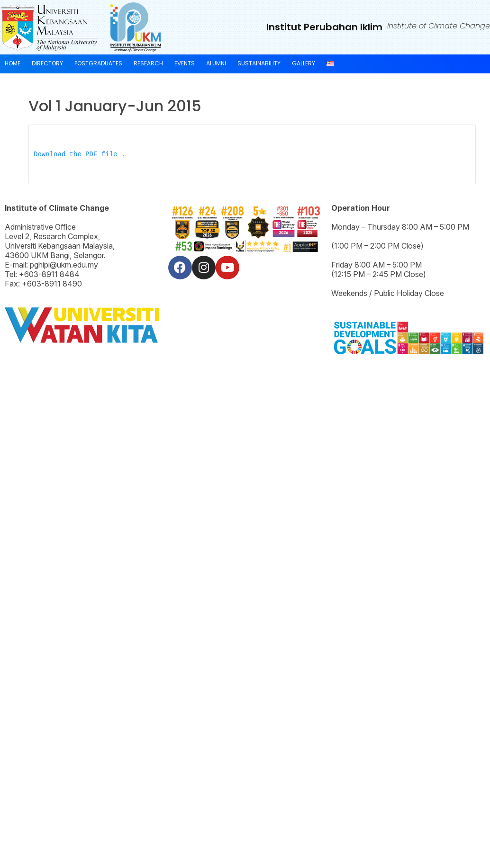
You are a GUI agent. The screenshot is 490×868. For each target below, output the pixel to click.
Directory (47, 63)
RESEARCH (148, 63)
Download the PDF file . (79, 155)
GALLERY (304, 63)
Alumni (216, 63)
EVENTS (185, 63)
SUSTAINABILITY (259, 63)
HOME (13, 63)
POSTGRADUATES (98, 63)
